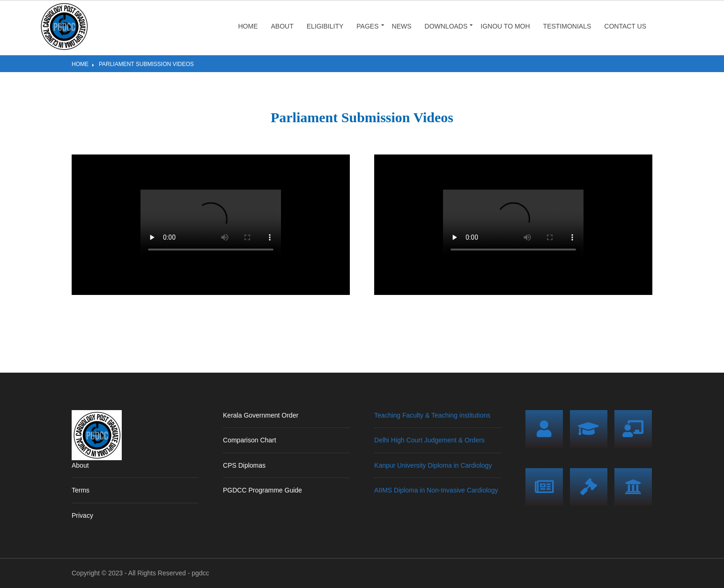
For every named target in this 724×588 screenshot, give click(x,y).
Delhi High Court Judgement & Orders (429, 440)
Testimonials (567, 26)
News (402, 26)
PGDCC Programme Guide (262, 490)
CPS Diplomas (244, 465)
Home (248, 26)
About (282, 26)
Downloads (446, 26)
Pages (367, 26)
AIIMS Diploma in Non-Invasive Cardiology (436, 490)
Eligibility (325, 26)
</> (211, 225)
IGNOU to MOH (505, 26)
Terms (81, 490)
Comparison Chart (250, 440)
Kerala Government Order (261, 415)
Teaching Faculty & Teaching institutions (432, 415)
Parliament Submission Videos (146, 64)
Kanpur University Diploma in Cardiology (433, 465)
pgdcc (200, 573)
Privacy (82, 515)
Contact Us (625, 26)
